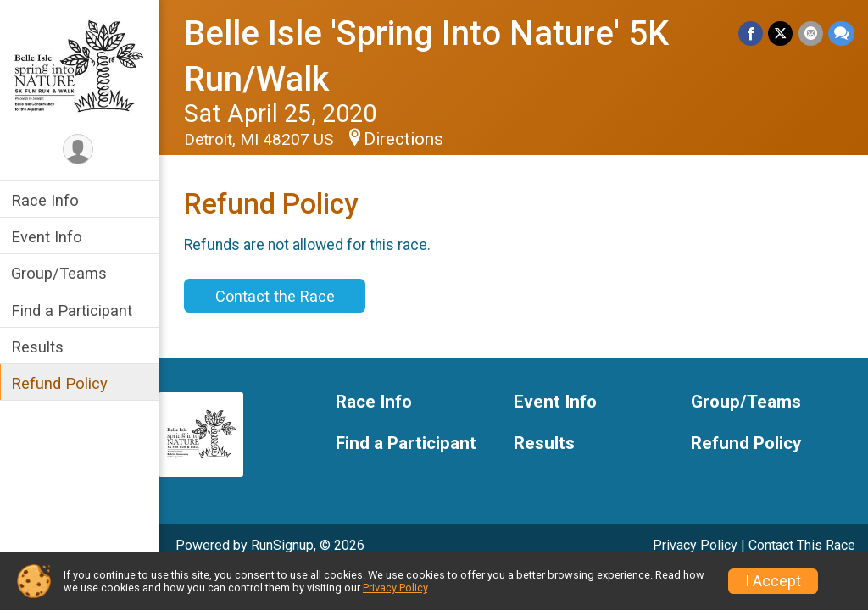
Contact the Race (277, 296)
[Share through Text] (841, 33)
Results (40, 347)
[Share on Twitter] (781, 33)
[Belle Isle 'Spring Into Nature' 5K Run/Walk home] (81, 65)
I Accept (773, 581)
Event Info (49, 237)
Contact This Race (802, 545)
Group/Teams (61, 273)
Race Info (47, 200)
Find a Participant (74, 311)
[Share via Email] (811, 33)
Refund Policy (62, 383)
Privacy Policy (695, 545)
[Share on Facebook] (751, 33)
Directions (406, 139)
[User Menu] (81, 150)
